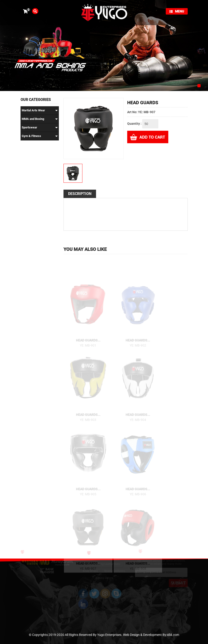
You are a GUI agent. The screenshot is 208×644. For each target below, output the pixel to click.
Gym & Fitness (40, 136)
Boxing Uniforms (115, 568)
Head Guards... (88, 343)
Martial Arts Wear (40, 110)
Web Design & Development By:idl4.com (151, 635)
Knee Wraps (90, 568)
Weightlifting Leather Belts (104, 561)
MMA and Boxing (40, 119)
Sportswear (40, 128)
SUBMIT (178, 581)
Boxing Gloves (104, 575)
